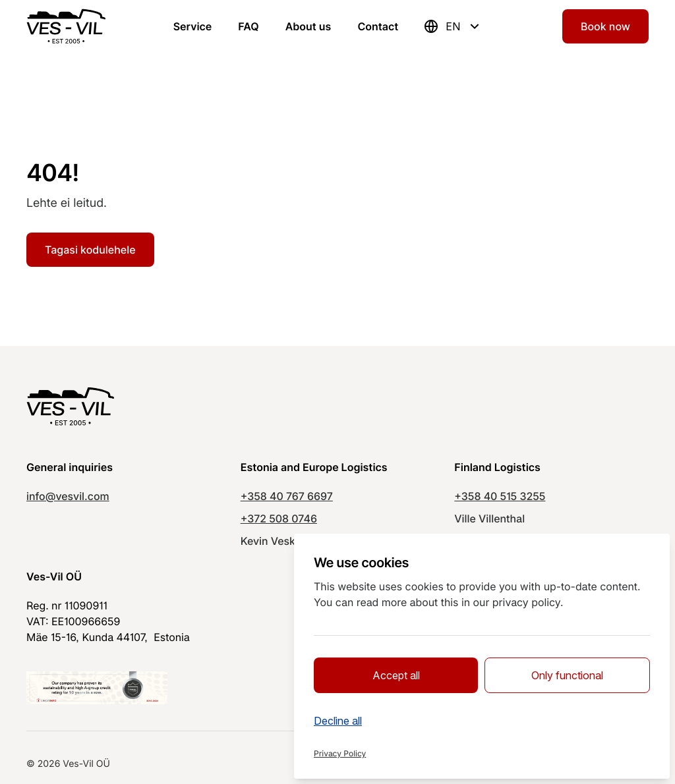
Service (193, 26)
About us (308, 26)
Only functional (567, 675)
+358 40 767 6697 (287, 496)
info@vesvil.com (68, 496)
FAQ (248, 26)
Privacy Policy (340, 753)
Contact (378, 26)
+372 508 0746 (279, 518)
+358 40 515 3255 (500, 496)
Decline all (338, 721)
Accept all (396, 675)
